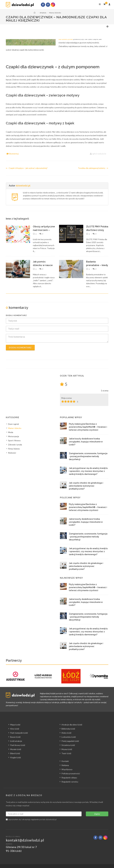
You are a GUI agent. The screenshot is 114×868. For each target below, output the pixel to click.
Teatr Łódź (66, 753)
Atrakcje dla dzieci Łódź (72, 725)
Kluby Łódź (66, 733)
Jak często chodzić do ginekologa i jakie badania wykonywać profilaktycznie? (86, 486)
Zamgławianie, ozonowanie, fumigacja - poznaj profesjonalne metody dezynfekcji (88, 456)
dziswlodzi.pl (23, 186)
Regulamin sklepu (69, 778)
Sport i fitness (14, 440)
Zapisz (97, 814)
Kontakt (65, 761)
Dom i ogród (13, 424)
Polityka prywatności (71, 773)
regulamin (35, 819)
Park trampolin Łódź (19, 733)
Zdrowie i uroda (15, 445)
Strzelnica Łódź (68, 745)
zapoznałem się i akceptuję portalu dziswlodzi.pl (31, 819)
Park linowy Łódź (18, 745)
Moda (11, 432)
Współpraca (67, 769)
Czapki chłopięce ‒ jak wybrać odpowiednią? (27, 168)
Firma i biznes (14, 449)
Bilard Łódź (15, 753)
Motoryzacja (14, 436)
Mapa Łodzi (15, 725)
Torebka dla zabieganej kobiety (93, 168)
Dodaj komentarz (20, 348)
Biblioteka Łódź (68, 729)
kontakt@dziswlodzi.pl (25, 840)
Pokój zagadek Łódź (70, 741)
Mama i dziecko (15, 428)
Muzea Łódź (67, 749)
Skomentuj (13, 154)
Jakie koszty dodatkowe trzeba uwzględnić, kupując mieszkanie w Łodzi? (86, 442)
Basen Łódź (15, 737)
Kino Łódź (15, 729)
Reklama (65, 765)
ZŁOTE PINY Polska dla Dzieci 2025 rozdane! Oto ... (97, 230)
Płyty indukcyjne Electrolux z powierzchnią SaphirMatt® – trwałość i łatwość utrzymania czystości (88, 427)
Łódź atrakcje (16, 741)
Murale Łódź (16, 749)
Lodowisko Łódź (69, 737)
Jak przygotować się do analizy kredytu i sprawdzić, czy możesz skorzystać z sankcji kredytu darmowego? (88, 471)
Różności (12, 453)
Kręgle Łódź (16, 757)
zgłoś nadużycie (98, 154)
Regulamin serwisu (70, 782)
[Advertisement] (56, 31)
